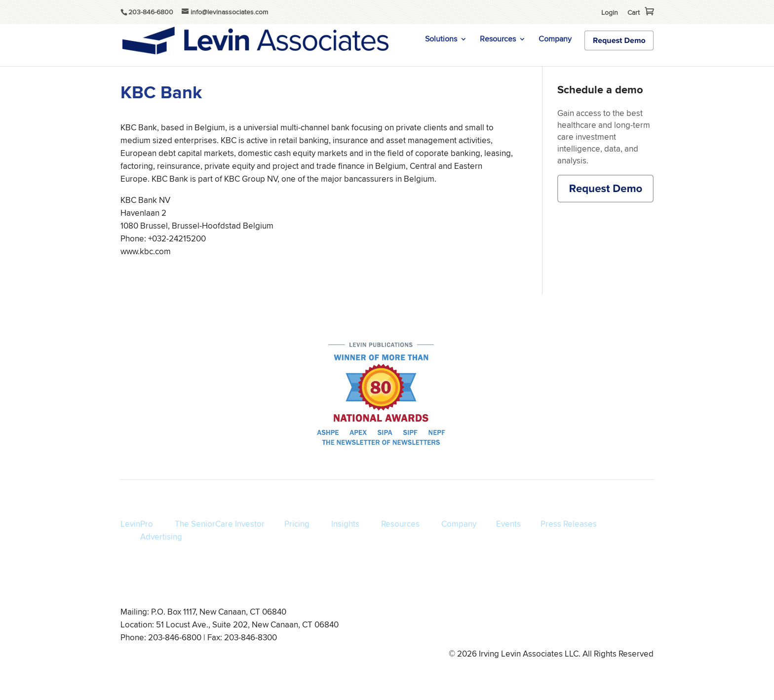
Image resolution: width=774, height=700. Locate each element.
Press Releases (569, 524)
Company (555, 40)
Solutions (441, 40)
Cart (634, 12)
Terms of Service (445, 626)
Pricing (297, 524)
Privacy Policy (502, 626)
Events (508, 524)
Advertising (161, 537)
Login (610, 12)
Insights (345, 524)
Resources (498, 40)
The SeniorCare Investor (220, 524)
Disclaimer (549, 626)
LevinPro (137, 524)
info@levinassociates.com (615, 626)
